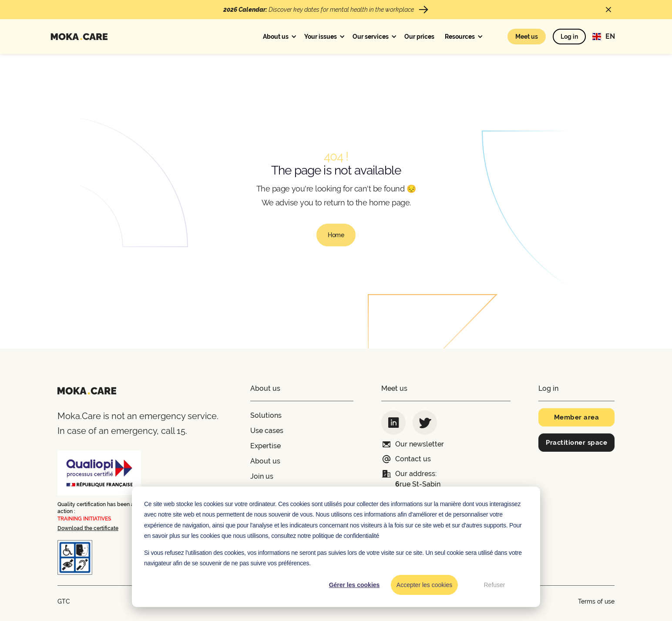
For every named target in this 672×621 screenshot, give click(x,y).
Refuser (494, 585)
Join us (262, 476)
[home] (79, 37)
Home (336, 235)
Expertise (265, 446)
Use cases (267, 431)
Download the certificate (88, 528)
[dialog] (336, 547)
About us (265, 461)
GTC (64, 601)
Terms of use (596, 601)
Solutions (266, 415)
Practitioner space (576, 443)
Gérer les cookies (354, 585)
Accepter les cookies (424, 585)
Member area (577, 417)
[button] (278, 37)
